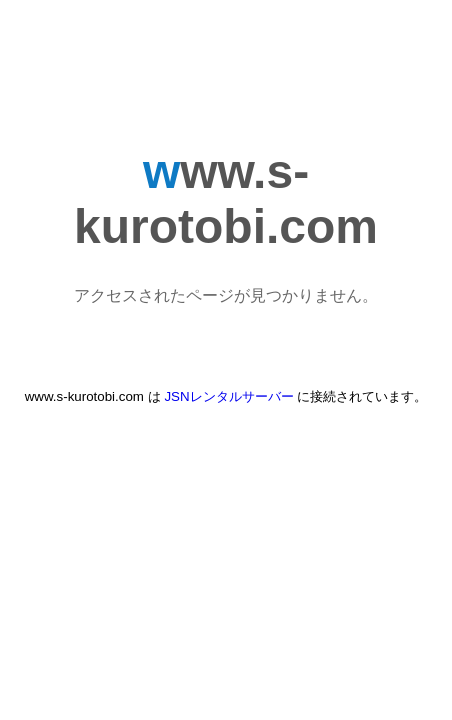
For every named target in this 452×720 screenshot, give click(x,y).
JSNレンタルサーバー (228, 396)
